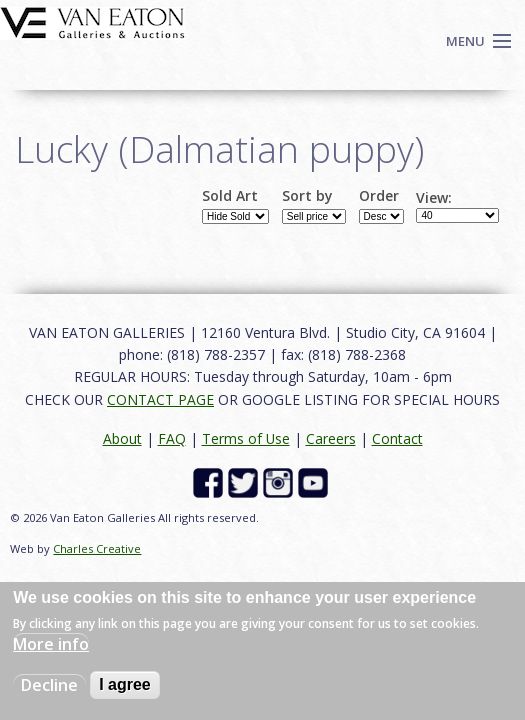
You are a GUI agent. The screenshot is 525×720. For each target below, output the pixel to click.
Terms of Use (246, 438)
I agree (125, 684)
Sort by (307, 196)
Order (379, 196)
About (122, 438)
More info (51, 644)
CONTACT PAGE (160, 399)
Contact (397, 438)
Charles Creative (97, 548)
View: (434, 198)
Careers (331, 438)
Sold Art (230, 196)
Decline (49, 685)
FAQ (172, 438)
